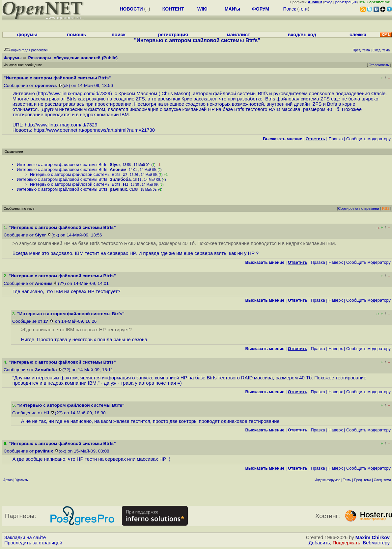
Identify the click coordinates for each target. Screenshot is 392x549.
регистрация (346, 2)
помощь (77, 35)
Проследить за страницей (33, 543)
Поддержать (347, 543)
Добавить (319, 543)
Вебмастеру (376, 543)
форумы (27, 35)
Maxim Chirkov (373, 537)
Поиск (289, 9)
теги (303, 9)
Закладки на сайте (25, 537)
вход (328, 2)
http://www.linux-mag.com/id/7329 (74, 94)
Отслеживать (379, 65)
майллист (238, 35)
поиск (119, 35)
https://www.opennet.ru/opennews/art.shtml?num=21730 (94, 130)
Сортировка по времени (359, 208)
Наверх (336, 262)
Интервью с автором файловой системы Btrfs (62, 165)
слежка (358, 35)
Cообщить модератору (368, 139)
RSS (386, 208)
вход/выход (302, 35)
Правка (336, 139)
